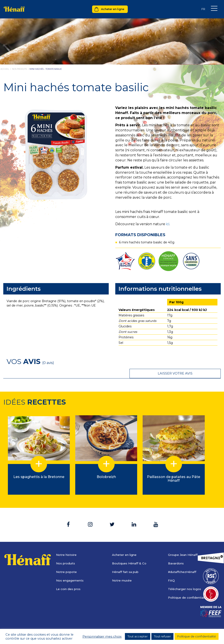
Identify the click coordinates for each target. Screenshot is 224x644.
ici (168, 224)
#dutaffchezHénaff (183, 562)
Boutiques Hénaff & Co (130, 554)
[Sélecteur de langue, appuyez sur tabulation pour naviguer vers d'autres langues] (203, 9)
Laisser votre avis (193, 361)
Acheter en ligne (113, 9)
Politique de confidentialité (189, 588)
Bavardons (176, 554)
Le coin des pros (69, 580)
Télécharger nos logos (186, 580)
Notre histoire (67, 545)
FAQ (171, 571)
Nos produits (66, 554)
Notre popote (67, 562)
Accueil (5, 69)
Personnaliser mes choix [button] (102, 637)
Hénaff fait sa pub (126, 562)
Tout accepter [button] (138, 636)
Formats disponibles (140, 235)
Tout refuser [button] (162, 636)
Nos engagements (71, 571)
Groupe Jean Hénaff (184, 545)
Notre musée (122, 571)
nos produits (19, 69)
